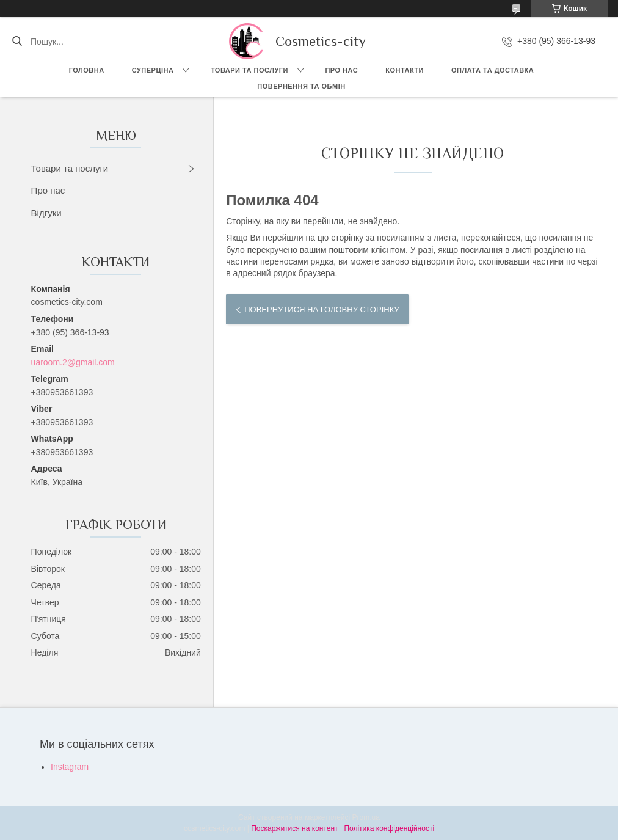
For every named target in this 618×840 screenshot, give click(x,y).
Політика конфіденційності (389, 828)
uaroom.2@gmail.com (73, 362)
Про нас (341, 70)
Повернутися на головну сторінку (322, 309)
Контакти (405, 70)
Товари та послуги (249, 70)
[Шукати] (17, 42)
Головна (87, 70)
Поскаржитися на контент (294, 828)
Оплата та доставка (493, 70)
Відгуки (46, 213)
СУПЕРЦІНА (153, 70)
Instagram (70, 767)
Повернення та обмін (301, 86)
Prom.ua (366, 817)
